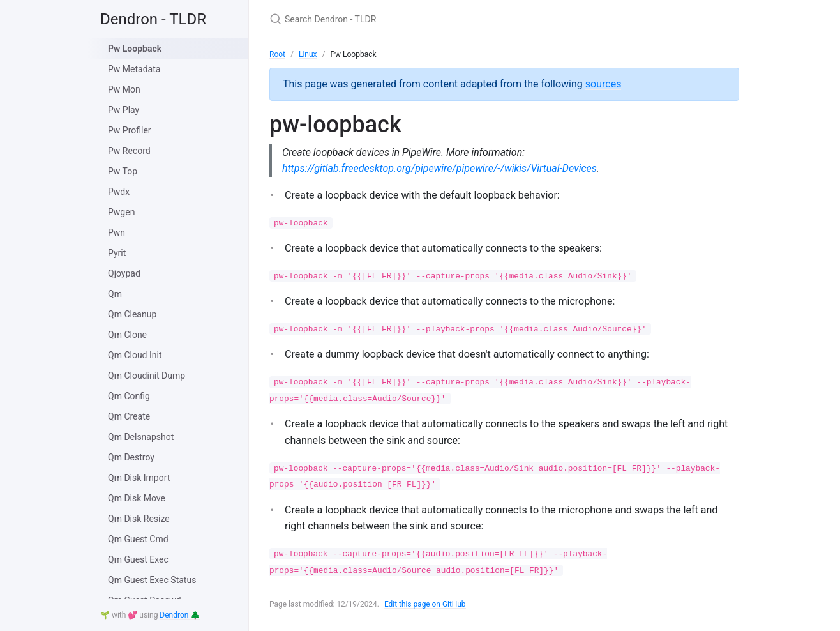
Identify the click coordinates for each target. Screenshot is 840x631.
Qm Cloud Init (135, 355)
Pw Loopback (135, 49)
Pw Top (123, 171)
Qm (115, 294)
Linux (308, 54)
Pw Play (124, 110)
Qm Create (129, 416)
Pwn (116, 232)
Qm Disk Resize (139, 519)
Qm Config (129, 396)
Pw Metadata (134, 69)
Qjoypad (124, 273)
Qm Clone (127, 335)
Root (277, 54)
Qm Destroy (131, 457)
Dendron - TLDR (153, 19)
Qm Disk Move (137, 498)
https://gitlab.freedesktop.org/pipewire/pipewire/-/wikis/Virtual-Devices (439, 168)
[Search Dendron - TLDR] (420, 19)
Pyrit (117, 253)
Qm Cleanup (132, 314)
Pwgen (121, 212)
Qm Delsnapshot (141, 437)
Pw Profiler (130, 130)
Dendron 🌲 (180, 615)
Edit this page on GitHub (425, 604)
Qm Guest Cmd (138, 539)
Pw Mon (124, 89)
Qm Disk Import (139, 478)
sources (604, 84)
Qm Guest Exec (138, 559)
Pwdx (119, 192)
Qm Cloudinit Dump (146, 376)
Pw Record (129, 151)
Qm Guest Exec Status (152, 580)
